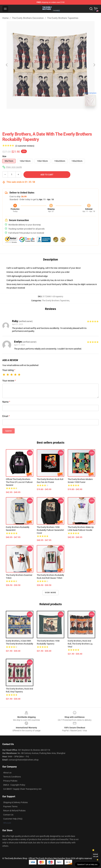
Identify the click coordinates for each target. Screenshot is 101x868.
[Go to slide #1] (43, 115)
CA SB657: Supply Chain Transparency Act (22, 789)
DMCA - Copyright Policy (14, 785)
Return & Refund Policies (14, 811)
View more (51, 593)
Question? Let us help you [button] (87, 864)
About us (7, 773)
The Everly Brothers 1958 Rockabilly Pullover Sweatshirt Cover (50, 530)
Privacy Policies (10, 781)
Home (5, 18)
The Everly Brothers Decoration (28, 18)
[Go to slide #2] (58, 115)
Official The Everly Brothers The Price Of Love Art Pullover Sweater (19, 482)
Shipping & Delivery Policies (15, 802)
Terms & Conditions (12, 777)
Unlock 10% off (96, 855)
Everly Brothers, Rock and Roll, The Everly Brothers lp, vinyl (80, 644)
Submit (9, 431)
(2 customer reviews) (25, 146)
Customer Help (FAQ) (13, 819)
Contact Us (8, 815)
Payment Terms (10, 806)
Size (4, 156)
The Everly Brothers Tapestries (63, 18)
